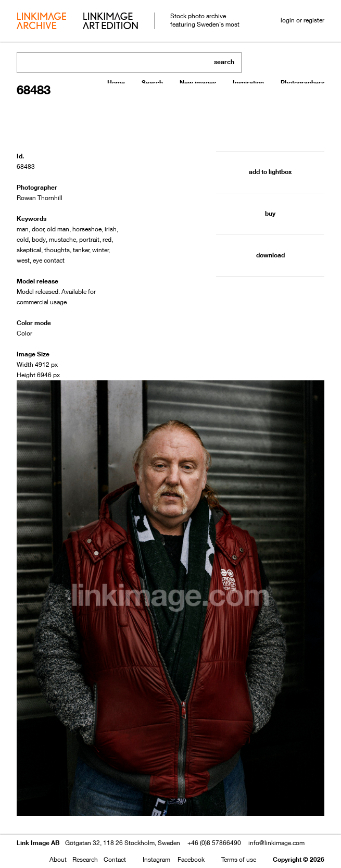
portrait (89, 239)
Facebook (191, 859)
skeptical (29, 250)
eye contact (49, 260)
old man (58, 229)
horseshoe (87, 229)
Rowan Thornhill (40, 198)
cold (23, 239)
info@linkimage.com (276, 843)
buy (270, 213)
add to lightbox (270, 172)
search (224, 62)
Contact (115, 859)
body (39, 239)
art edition (110, 22)
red (107, 239)
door (38, 229)
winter (100, 250)
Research (85, 859)
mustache (62, 239)
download (270, 255)
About (58, 859)
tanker (81, 250)
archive (41, 22)
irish (111, 229)
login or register (302, 20)
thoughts (57, 250)
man (23, 229)
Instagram (156, 859)
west (23, 260)
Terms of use (239, 859)
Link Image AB (38, 843)
